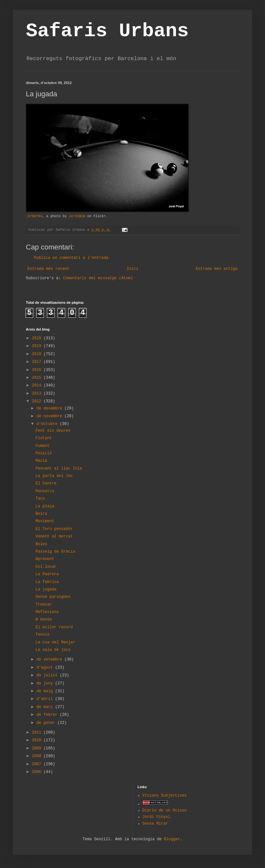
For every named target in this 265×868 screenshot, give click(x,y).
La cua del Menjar (55, 642)
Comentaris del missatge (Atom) (98, 278)
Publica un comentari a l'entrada (71, 258)
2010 (38, 740)
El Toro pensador (54, 529)
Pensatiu (45, 491)
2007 (38, 764)
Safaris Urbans (107, 31)
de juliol (48, 675)
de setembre (50, 660)
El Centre (46, 483)
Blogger (172, 839)
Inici (132, 269)
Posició (44, 453)
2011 (38, 733)
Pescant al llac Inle (59, 469)
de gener (47, 723)
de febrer (48, 715)
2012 (38, 401)
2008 (38, 756)
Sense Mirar (155, 824)
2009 (38, 748)
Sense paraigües (53, 597)
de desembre (50, 408)
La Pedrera (47, 574)
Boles (41, 544)
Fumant (42, 446)
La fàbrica (47, 582)
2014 (38, 386)
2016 (38, 370)
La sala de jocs (53, 650)
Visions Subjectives (165, 796)
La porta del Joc (54, 476)
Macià (41, 461)
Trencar (44, 605)
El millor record (54, 627)
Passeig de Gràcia (55, 552)
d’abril (46, 699)
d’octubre (48, 424)
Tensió (42, 635)
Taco (40, 499)
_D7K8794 (34, 216)
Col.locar (46, 567)
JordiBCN (77, 216)
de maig (46, 691)
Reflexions (47, 612)
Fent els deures (53, 431)
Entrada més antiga (217, 269)
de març (46, 707)
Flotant (44, 438)
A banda (44, 619)
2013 (38, 394)
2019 (38, 346)
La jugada (46, 589)
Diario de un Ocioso (165, 810)
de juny (46, 683)
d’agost (46, 668)
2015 (38, 378)
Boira (41, 514)
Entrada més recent (48, 269)
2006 (38, 772)
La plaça (45, 506)
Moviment (45, 521)
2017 (38, 362)
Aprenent (45, 559)
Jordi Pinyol (156, 817)
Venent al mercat (54, 536)
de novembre (50, 416)
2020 (38, 338)
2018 (38, 354)
